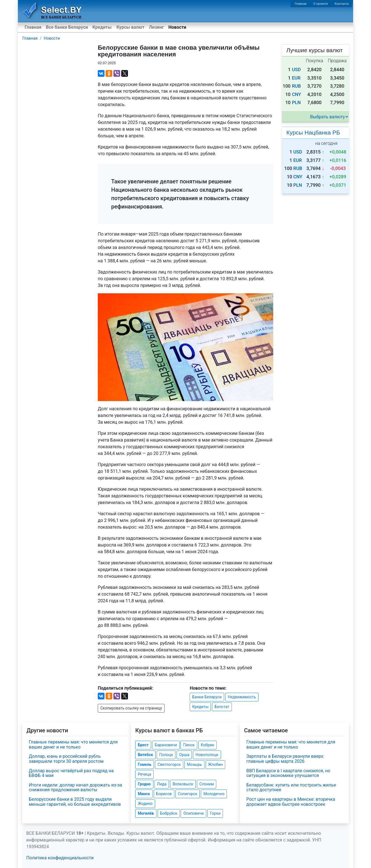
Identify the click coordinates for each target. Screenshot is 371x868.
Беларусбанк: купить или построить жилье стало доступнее (291, 787)
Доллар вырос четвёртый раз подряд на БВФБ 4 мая (71, 773)
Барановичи (166, 745)
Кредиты (102, 27)
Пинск (189, 745)
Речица (144, 774)
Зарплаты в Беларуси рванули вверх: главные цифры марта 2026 (285, 759)
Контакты (342, 4)
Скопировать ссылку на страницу (131, 708)
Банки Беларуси (207, 697)
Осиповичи (193, 813)
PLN (296, 103)
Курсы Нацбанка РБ (313, 132)
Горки (215, 813)
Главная (301, 4)
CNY (297, 94)
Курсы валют (130, 27)
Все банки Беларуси (67, 27)
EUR (296, 78)
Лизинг (156, 27)
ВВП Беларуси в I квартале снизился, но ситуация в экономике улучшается (288, 773)
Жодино (145, 804)
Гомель (145, 764)
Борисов (164, 794)
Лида (162, 784)
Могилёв (146, 813)
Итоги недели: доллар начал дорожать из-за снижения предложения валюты (75, 787)
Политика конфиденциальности (60, 858)
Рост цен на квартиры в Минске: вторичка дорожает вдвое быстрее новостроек (291, 802)
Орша (184, 755)
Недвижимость (242, 697)
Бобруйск (169, 813)
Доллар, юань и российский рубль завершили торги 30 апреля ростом (66, 759)
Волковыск (183, 784)
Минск (144, 794)
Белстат (222, 707)
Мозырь (194, 764)
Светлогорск (169, 764)
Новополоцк (207, 755)
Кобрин (208, 745)
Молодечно (214, 794)
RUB (296, 86)
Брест (143, 745)
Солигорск (188, 794)
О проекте (320, 4)
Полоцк (166, 755)
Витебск (145, 755)
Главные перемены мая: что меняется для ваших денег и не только (73, 744)
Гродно (144, 784)
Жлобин (216, 764)
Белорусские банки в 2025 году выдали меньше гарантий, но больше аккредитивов (75, 802)
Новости (177, 27)
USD (296, 70)
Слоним (207, 784)
